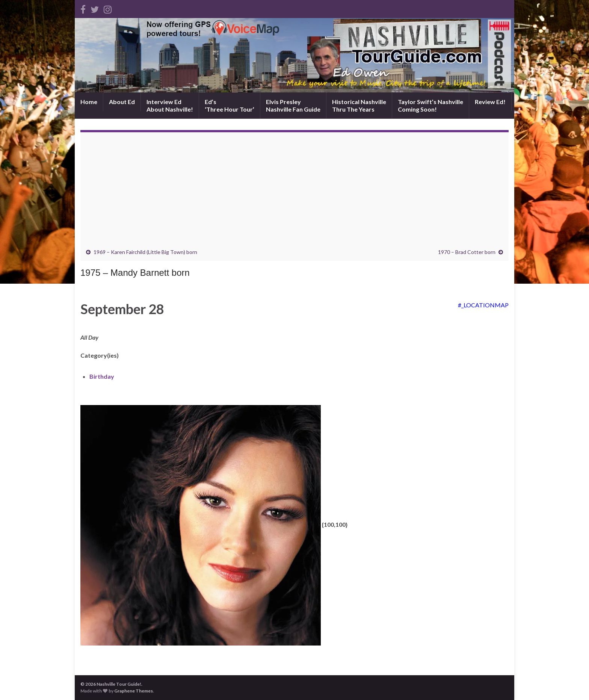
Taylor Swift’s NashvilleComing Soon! (430, 105)
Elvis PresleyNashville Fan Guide (293, 105)
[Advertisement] (294, 192)
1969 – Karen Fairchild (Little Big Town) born (145, 252)
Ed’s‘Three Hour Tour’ (230, 105)
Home (89, 102)
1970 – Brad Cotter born (467, 252)
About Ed (122, 102)
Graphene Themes (134, 691)
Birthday (102, 376)
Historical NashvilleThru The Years (359, 105)
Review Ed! (490, 102)
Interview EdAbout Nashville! (170, 105)
